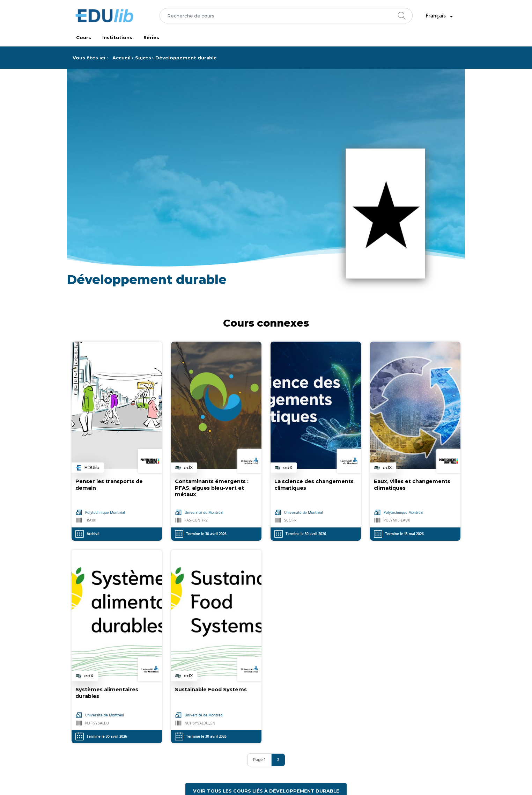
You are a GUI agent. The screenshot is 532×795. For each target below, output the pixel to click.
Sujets (143, 58)
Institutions (117, 38)
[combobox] (286, 16)
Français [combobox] (440, 16)
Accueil (121, 58)
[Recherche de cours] (286, 16)
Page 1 (259, 760)
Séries (151, 38)
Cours (84, 38)
